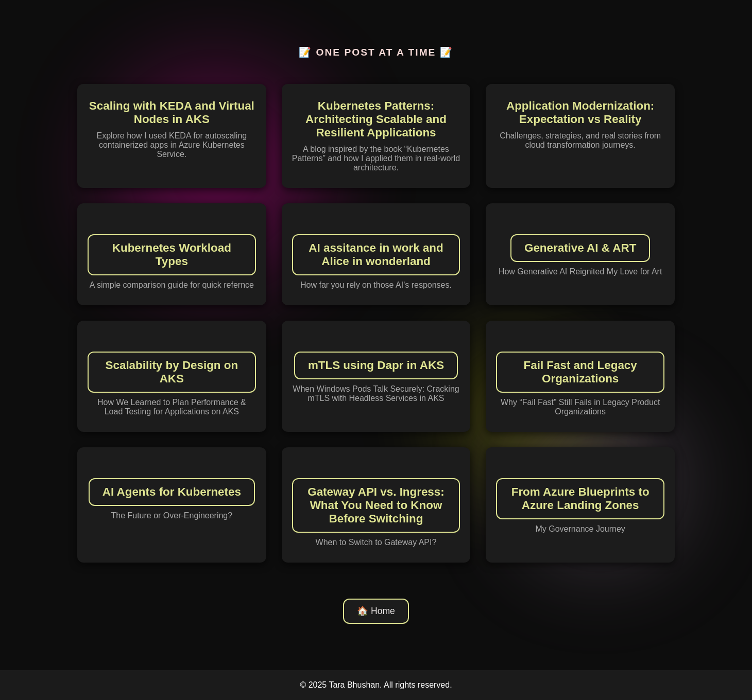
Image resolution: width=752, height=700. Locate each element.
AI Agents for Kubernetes (172, 492)
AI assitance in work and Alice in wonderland (376, 255)
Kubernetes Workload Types (172, 255)
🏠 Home (376, 611)
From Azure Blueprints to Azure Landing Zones (580, 498)
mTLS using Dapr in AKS (376, 365)
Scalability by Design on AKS (172, 372)
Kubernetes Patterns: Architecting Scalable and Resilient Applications (376, 119)
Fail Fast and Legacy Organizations (580, 372)
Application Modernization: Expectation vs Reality (580, 112)
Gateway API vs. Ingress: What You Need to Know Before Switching (376, 505)
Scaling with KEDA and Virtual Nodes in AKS (172, 112)
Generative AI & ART (580, 248)
